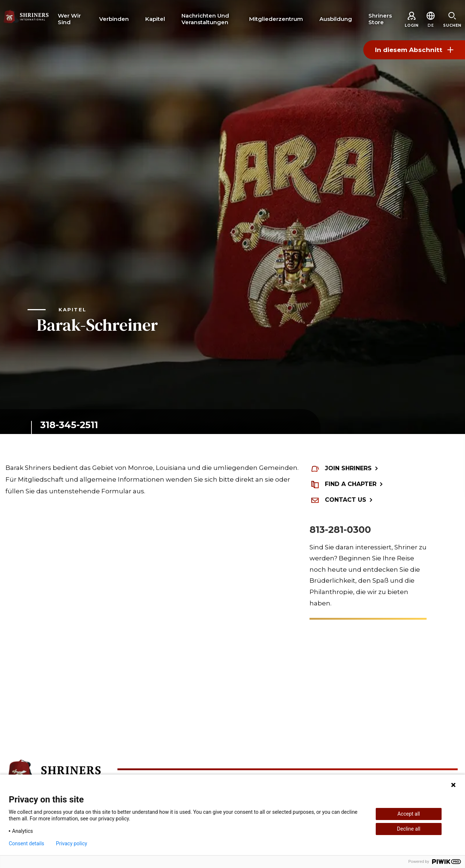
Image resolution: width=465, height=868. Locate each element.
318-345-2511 (69, 425)
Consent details (27, 843)
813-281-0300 (340, 530)
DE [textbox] (431, 25)
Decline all (409, 829)
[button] (431, 25)
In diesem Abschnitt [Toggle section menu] (414, 50)
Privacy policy (72, 843)
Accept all (409, 814)
